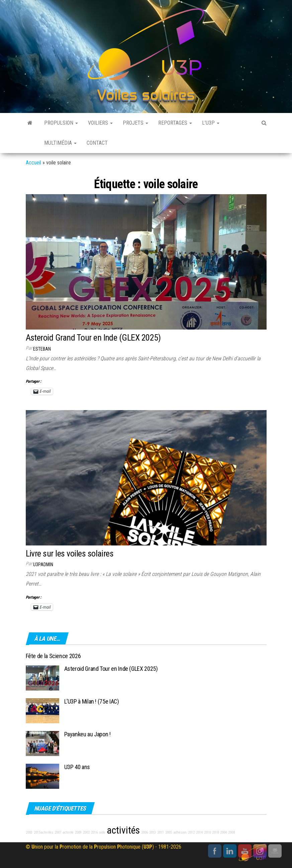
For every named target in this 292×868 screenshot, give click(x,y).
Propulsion (61, 123)
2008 (231, 832)
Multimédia (60, 143)
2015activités (43, 832)
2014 (199, 832)
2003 (29, 832)
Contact (97, 143)
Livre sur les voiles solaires (70, 553)
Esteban (42, 349)
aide (102, 832)
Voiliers (100, 123)
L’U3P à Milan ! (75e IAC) (92, 701)
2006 (144, 832)
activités (123, 830)
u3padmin (43, 565)
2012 (191, 832)
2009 (78, 832)
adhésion (180, 832)
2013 (153, 832)
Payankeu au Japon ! (87, 734)
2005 (169, 832)
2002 (86, 832)
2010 (207, 832)
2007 (58, 832)
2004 (223, 832)
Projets (135, 123)
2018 (215, 832)
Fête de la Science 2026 (53, 656)
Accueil (33, 163)
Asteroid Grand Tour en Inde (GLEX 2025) (93, 338)
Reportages (175, 123)
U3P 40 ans (77, 767)
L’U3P (211, 123)
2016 (94, 832)
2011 (161, 832)
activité (68, 832)
